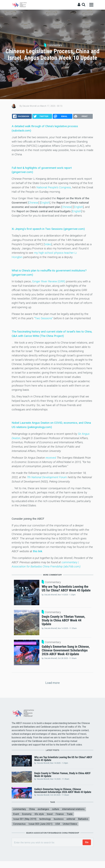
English (45, 203)
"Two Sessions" (43, 318)
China (32, 809)
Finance (60, 814)
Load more (52, 683)
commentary (20, 809)
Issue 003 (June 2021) (40, 824)
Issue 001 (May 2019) (25, 819)
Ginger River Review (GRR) (49, 281)
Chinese (33, 203)
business (59, 819)
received (51, 458)
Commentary (55, 45)
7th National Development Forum (47, 477)
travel (50, 814)
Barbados (83, 819)
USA (58, 824)
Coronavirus (19, 824)
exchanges (43, 809)
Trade (70, 814)
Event (16, 814)
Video (48, 244)
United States (70, 824)
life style (39, 814)
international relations (73, 809)
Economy (27, 814)
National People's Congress (54, 187)
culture (56, 809)
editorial (71, 819)
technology (45, 819)
